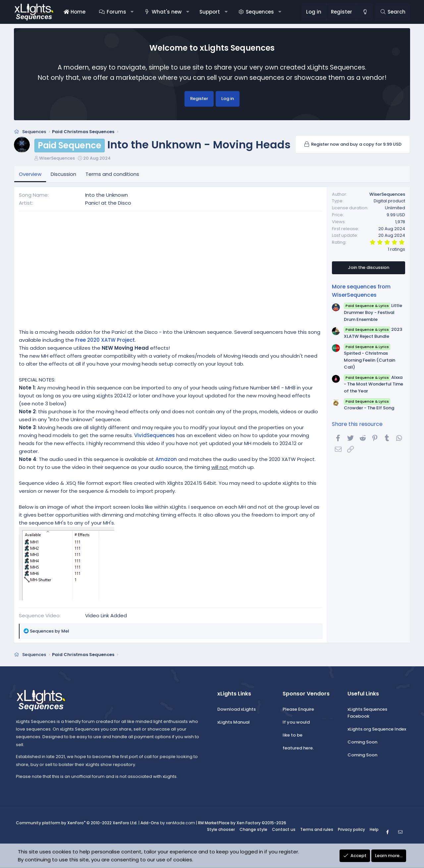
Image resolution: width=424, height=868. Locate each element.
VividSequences (155, 435)
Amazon (166, 459)
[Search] (393, 12)
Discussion (63, 174)
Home (75, 12)
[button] (132, 12)
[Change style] (365, 12)
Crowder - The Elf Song (369, 405)
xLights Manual (234, 722)
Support (210, 12)
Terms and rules (317, 829)
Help (374, 829)
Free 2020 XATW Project (105, 340)
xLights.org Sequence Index (377, 729)
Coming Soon (362, 742)
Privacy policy (351, 829)
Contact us (284, 829)
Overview (30, 174)
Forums (116, 12)
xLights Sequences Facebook (367, 713)
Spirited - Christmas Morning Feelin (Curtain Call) (370, 357)
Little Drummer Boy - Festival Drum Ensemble (373, 312)
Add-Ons (150, 823)
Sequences (260, 12)
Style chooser (221, 829)
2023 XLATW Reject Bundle (373, 333)
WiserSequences (57, 158)
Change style (253, 829)
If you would (296, 722)
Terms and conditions (112, 174)
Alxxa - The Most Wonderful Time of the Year (373, 384)
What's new (167, 12)
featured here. (298, 748)
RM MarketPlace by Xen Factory (242, 823)
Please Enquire (298, 710)
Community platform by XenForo (77, 823)
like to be (292, 735)
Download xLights (237, 710)
